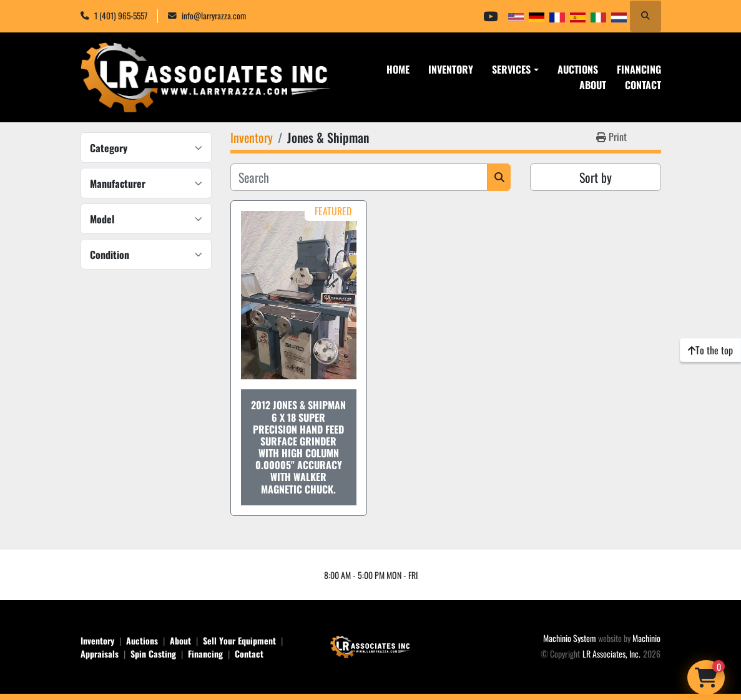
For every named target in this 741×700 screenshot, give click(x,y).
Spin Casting (153, 654)
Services (511, 69)
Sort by (596, 177)
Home (398, 69)
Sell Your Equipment (239, 640)
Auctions (578, 69)
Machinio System (570, 638)
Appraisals (100, 654)
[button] (515, 69)
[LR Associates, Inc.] (371, 645)
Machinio (646, 638)
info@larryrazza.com (214, 16)
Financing (639, 69)
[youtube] (489, 16)
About (593, 85)
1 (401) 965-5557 (121, 16)
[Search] (359, 177)
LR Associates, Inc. (611, 654)
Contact (643, 85)
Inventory (451, 69)
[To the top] (710, 350)
